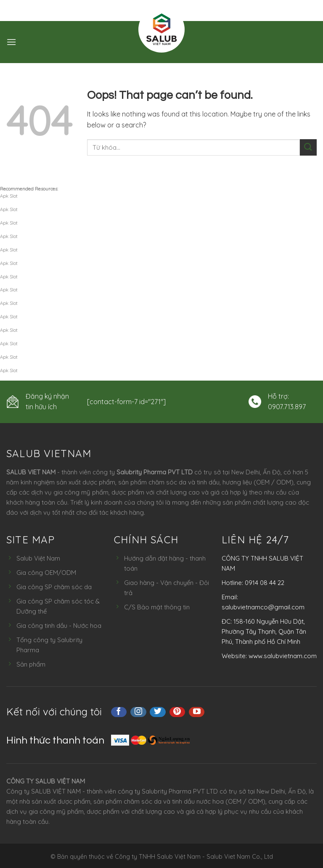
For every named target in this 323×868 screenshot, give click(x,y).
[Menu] (11, 42)
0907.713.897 (287, 407)
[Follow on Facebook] (119, 712)
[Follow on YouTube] (197, 712)
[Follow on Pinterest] (177, 712)
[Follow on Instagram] (138, 712)
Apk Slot (9, 196)
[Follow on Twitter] (158, 712)
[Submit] (308, 147)
